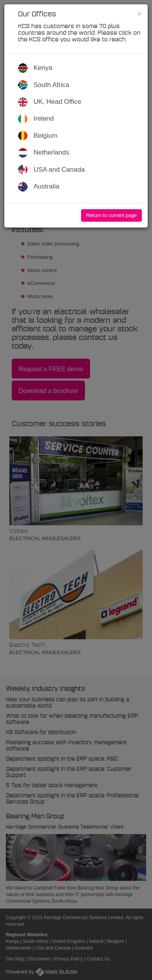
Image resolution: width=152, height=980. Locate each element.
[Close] (140, 13)
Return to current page (111, 215)
